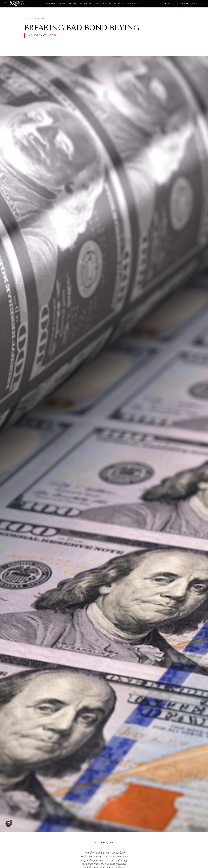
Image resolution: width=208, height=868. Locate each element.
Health (97, 4)
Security (119, 4)
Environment (85, 4)
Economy (62, 4)
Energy (73, 4)
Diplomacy (50, 4)
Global (29, 19)
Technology (131, 4)
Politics (107, 4)
